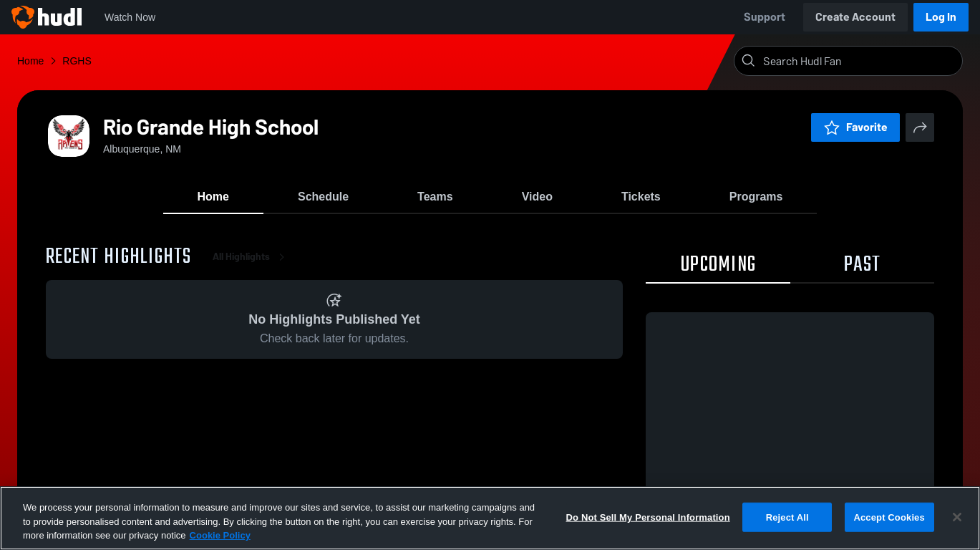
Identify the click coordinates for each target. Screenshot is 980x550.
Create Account (855, 17)
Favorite (855, 127)
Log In (941, 17)
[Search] (860, 61)
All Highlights (251, 257)
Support (765, 17)
